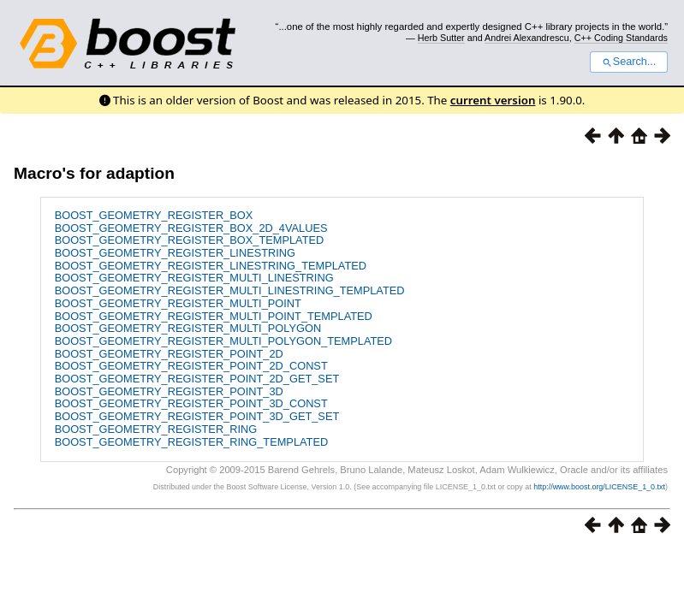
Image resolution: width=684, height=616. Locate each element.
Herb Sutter (441, 38)
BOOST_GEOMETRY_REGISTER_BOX (154, 215)
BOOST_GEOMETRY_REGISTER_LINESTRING (175, 253)
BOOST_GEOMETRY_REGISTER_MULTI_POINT (178, 303)
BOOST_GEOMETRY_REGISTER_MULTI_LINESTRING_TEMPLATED (230, 290)
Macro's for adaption (94, 173)
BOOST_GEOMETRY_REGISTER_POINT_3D (169, 391)
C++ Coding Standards (621, 38)
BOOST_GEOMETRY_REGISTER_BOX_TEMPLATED (190, 240)
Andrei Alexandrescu (527, 38)
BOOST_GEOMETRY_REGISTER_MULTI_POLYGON (188, 328)
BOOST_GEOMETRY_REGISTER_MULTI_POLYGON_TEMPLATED (223, 341)
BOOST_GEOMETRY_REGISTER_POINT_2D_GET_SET (197, 379)
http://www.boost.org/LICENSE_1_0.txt (599, 487)
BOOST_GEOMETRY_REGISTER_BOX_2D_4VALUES (191, 228)
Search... (629, 62)
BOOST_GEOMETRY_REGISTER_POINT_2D (169, 354)
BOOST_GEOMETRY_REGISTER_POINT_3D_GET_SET (197, 416)
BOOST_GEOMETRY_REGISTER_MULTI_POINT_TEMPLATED (214, 316)
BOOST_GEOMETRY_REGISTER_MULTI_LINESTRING (194, 278)
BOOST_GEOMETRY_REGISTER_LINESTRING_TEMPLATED (211, 266)
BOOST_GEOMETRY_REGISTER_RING (156, 429)
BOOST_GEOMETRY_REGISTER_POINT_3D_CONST (191, 403)
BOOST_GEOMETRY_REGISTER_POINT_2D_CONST (191, 366)
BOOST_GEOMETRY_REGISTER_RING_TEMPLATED (192, 442)
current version (493, 100)
